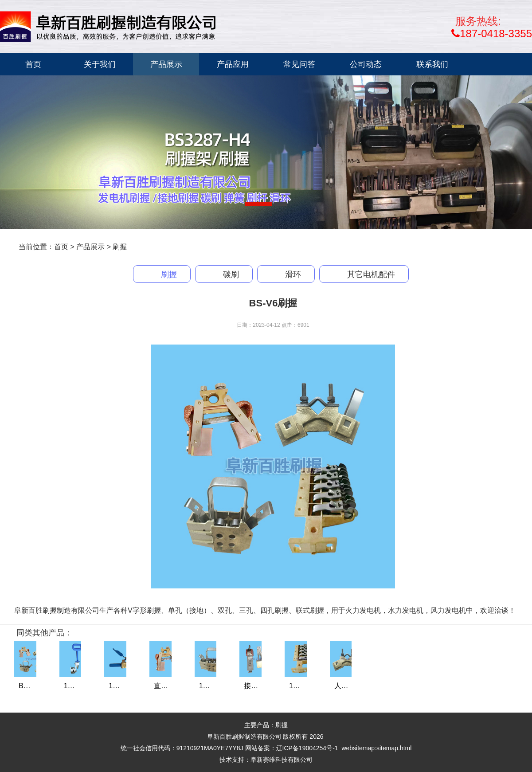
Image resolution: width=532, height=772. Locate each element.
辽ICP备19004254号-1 (307, 748)
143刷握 (302, 686)
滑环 (293, 274)
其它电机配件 (371, 274)
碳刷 (231, 274)
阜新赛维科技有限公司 (282, 760)
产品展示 (90, 247)
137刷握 (122, 686)
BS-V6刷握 (36, 686)
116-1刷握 (80, 686)
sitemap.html (394, 748)
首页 (61, 247)
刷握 (120, 247)
